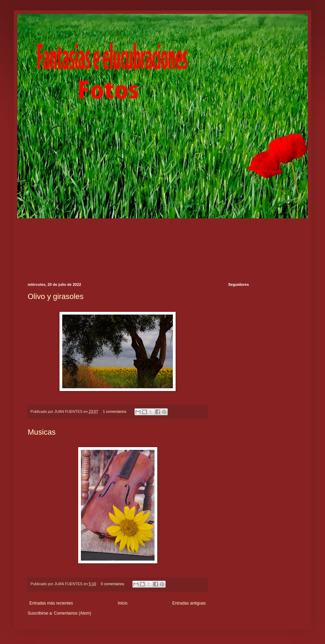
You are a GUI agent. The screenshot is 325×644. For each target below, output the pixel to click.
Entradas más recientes (51, 603)
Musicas (42, 432)
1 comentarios (114, 411)
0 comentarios (112, 584)
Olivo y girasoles (55, 296)
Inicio (123, 603)
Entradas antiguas (189, 603)
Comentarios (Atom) (72, 613)
